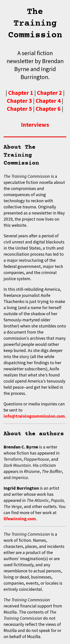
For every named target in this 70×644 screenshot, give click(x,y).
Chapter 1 (21, 93)
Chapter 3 (19, 101)
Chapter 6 (48, 109)
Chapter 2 (49, 93)
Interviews (35, 125)
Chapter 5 (19, 109)
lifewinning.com (20, 519)
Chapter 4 (48, 101)
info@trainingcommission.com (34, 416)
